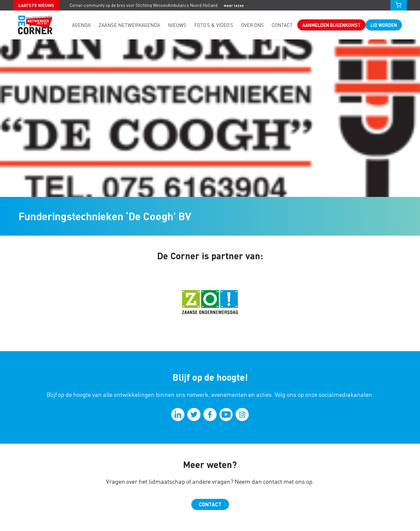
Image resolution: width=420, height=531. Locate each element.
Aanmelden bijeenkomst (331, 25)
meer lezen (234, 5)
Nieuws (177, 25)
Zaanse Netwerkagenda (129, 25)
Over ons (252, 25)
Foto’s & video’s (214, 25)
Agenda (81, 25)
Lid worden (384, 25)
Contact (282, 25)
